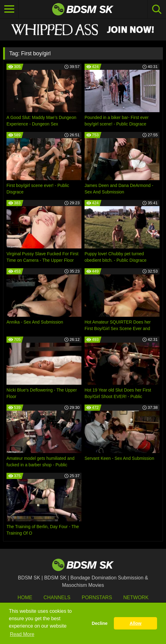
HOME (25, 597)
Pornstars (97, 597)
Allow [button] (135, 623)
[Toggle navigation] (9, 9)
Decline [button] (100, 623)
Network (136, 597)
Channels (57, 597)
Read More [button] (22, 634)
